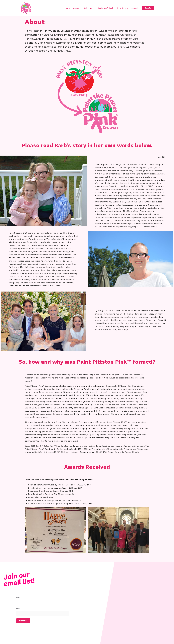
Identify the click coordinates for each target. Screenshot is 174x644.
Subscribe (23, 621)
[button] (80, 8)
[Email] (43, 613)
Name (18, 598)
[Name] (43, 603)
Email (19, 608)
